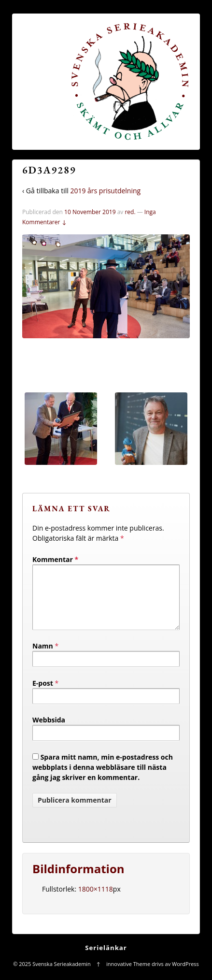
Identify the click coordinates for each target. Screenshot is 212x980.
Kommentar (55, 559)
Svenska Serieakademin (61, 975)
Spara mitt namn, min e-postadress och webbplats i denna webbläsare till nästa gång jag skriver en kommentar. (103, 779)
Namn (43, 657)
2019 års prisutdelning (105, 191)
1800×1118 (96, 901)
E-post (43, 695)
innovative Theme (128, 975)
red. (130, 212)
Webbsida (49, 731)
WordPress (185, 975)
